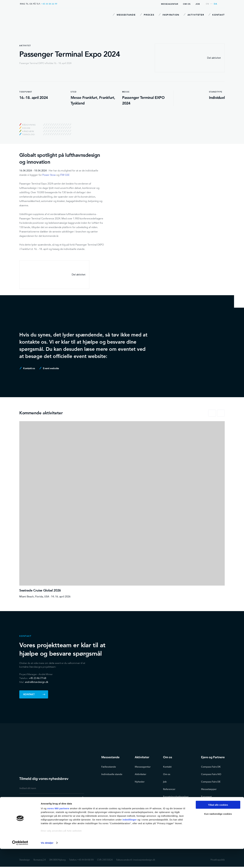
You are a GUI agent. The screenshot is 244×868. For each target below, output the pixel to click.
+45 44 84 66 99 (49, 4)
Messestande (121, 15)
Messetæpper (209, 789)
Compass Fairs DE (211, 782)
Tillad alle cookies (218, 824)
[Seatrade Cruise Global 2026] (122, 510)
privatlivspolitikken (49, 809)
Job (198, 4)
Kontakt (217, 15)
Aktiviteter (193, 15)
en (207, 4)
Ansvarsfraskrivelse (174, 812)
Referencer (169, 789)
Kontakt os (27, 368)
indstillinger (130, 839)
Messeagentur (170, 4)
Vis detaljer (47, 862)
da (215, 4)
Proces (145, 15)
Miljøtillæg (169, 804)
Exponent (206, 797)
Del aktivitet (190, 58)
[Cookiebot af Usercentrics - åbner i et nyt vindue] (20, 862)
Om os (187, 4)
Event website (49, 368)
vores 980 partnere (58, 827)
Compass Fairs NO (211, 774)
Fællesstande (109, 767)
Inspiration (167, 15)
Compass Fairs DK (211, 767)
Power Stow (49, 175)
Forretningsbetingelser (176, 797)
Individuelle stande (112, 774)
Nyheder (140, 782)
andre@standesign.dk (37, 682)
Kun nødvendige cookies (218, 833)
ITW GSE (65, 175)
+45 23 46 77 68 (37, 678)
